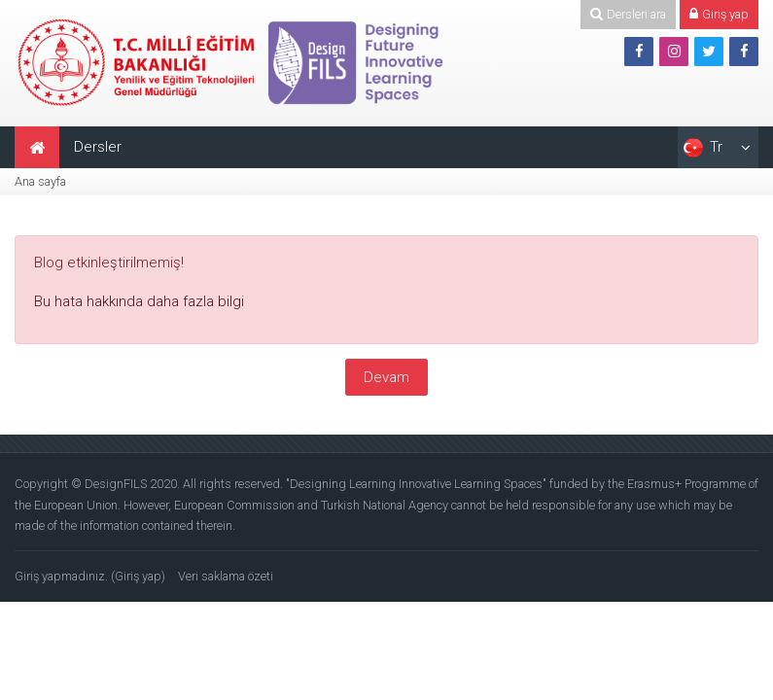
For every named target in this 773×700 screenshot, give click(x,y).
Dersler (98, 147)
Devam (386, 377)
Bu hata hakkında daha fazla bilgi (139, 301)
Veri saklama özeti (226, 576)
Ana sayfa (40, 181)
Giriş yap (138, 576)
